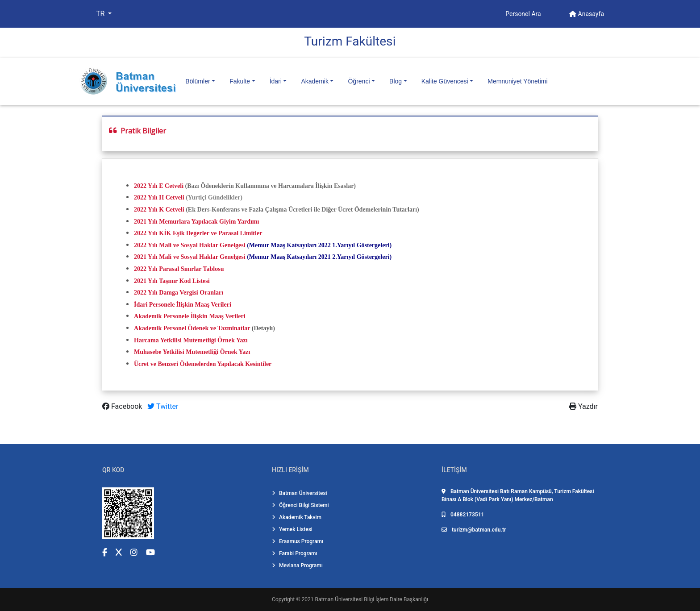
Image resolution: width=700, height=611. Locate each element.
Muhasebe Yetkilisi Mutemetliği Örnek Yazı (192, 352)
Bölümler (198, 81)
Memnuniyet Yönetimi (517, 81)
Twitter (163, 406)
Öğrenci (359, 81)
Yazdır (583, 406)
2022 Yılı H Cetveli (159, 197)
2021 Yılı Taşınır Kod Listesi (172, 281)
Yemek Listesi (292, 529)
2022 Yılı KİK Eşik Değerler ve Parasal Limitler (198, 233)
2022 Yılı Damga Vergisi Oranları (179, 293)
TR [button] (101, 14)
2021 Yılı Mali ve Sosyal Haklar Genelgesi (190, 257)
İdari (276, 81)
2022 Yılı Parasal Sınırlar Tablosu (179, 269)
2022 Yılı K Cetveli (159, 210)
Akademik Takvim (297, 517)
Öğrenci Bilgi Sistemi (300, 505)
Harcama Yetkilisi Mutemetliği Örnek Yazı (191, 340)
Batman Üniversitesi (300, 493)
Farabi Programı (295, 553)
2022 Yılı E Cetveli (160, 186)
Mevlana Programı (297, 565)
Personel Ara (524, 14)
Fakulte (240, 81)
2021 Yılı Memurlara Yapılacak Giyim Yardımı (196, 222)
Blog (396, 81)
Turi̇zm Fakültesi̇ (350, 41)
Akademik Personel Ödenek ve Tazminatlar (192, 328)
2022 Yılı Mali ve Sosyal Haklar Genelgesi (190, 245)
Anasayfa (587, 14)
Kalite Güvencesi (445, 81)
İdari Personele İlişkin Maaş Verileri (183, 305)
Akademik (315, 81)
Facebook (123, 406)
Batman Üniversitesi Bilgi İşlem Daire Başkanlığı (372, 599)
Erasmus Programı (298, 541)
